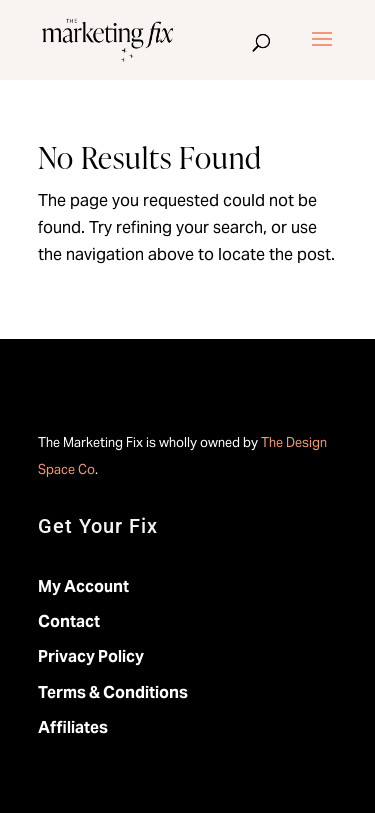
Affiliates (73, 727)
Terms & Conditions (113, 692)
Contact (69, 621)
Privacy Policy (91, 656)
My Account (83, 586)
